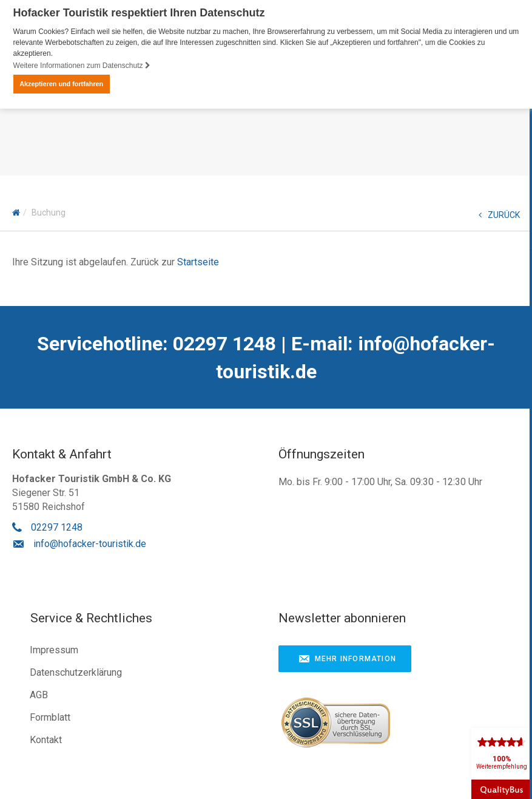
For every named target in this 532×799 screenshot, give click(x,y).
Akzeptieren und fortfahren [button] (61, 84)
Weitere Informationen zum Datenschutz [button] (82, 66)
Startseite (198, 262)
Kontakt (46, 740)
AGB (39, 695)
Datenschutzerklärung (76, 672)
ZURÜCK (499, 215)
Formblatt (50, 717)
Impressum (54, 650)
